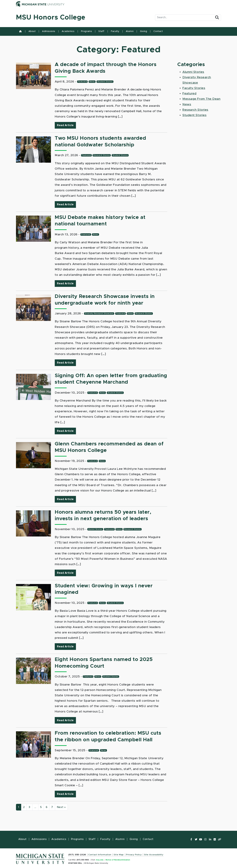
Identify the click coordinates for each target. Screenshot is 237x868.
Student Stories (105, 82)
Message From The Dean (201, 99)
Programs (86, 31)
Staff (101, 31)
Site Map (119, 855)
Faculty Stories (194, 88)
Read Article (66, 125)
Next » (61, 807)
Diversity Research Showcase (99, 314)
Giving (143, 31)
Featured (82, 82)
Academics (68, 31)
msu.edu (100, 860)
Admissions (49, 31)
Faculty (115, 31)
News (92, 82)
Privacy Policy (134, 855)
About (32, 31)
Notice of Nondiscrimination (118, 860)
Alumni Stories (95, 529)
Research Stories (102, 155)
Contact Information (100, 855)
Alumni (130, 31)
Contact (158, 31)
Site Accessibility (154, 855)
